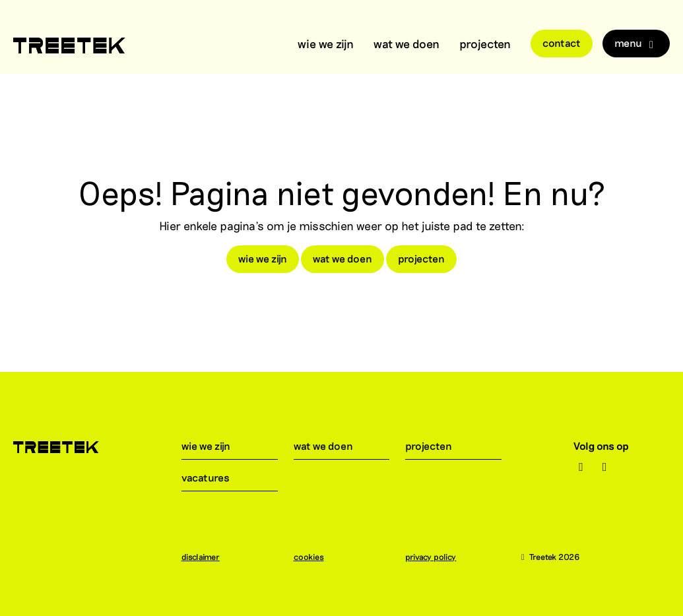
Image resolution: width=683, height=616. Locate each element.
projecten (485, 44)
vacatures (213, 477)
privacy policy (437, 557)
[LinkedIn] (605, 467)
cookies (315, 557)
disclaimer (207, 557)
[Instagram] (581, 467)
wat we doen (407, 44)
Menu (636, 43)
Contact (562, 43)
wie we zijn (326, 44)
